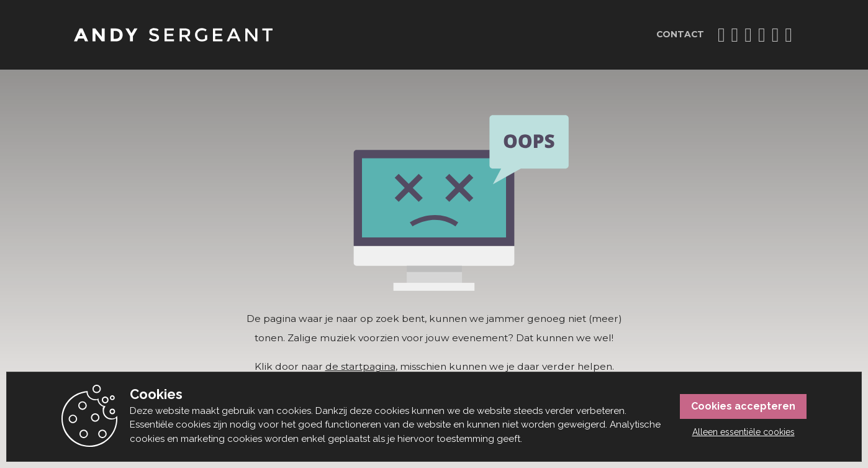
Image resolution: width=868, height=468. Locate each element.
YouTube (748, 35)
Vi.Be (762, 35)
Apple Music (789, 35)
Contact (680, 34)
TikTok (735, 35)
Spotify (775, 35)
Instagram (721, 35)
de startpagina (360, 366)
